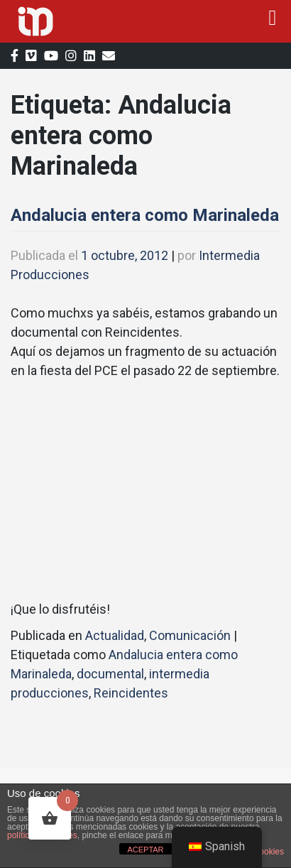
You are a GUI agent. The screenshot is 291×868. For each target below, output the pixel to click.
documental (110, 674)
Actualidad (115, 635)
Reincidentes (131, 693)
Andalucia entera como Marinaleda (145, 215)
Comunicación (190, 635)
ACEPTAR (145, 850)
